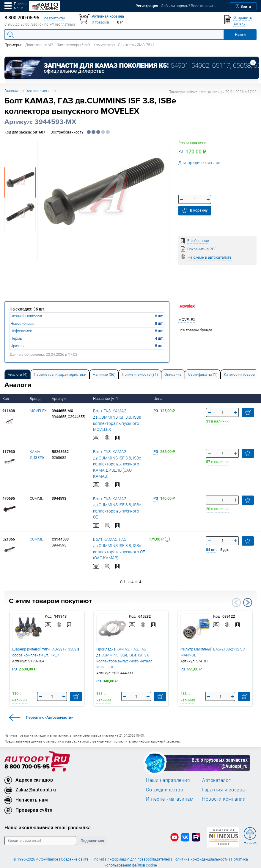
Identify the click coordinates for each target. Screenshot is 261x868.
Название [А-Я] (106, 399)
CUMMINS (38, 522)
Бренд (36, 399)
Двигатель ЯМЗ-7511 (136, 45)
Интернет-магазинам (170, 782)
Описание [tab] (173, 374)
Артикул (59, 399)
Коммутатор (104, 45)
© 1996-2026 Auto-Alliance (36, 843)
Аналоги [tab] (18, 374)
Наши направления (168, 763)
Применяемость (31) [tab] (140, 374)
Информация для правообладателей (138, 843)
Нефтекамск (21, 331)
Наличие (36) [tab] (104, 374)
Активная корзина (108, 16)
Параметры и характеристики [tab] (60, 374)
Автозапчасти (38, 91)
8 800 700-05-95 (27, 750)
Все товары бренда (195, 330)
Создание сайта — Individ (82, 843)
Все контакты (54, 18)
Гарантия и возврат (225, 773)
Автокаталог (217, 763)
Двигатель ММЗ (39, 45)
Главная (11, 91)
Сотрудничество (165, 773)
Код (6, 399)
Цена (158, 399)
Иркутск (18, 346)
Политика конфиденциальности (201, 843)
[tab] (18, 374)
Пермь (16, 338)
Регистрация (147, 6)
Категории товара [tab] (239, 374)
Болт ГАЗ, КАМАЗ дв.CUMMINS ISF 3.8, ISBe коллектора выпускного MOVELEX (120, 417)
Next (248, 586)
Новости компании (224, 782)
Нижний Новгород (26, 316)
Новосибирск (22, 323)
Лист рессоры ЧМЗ (73, 45)
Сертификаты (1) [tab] (203, 374)
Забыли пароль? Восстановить (188, 6)
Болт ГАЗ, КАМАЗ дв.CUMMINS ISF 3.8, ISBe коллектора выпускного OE (120, 493)
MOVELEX (38, 411)
